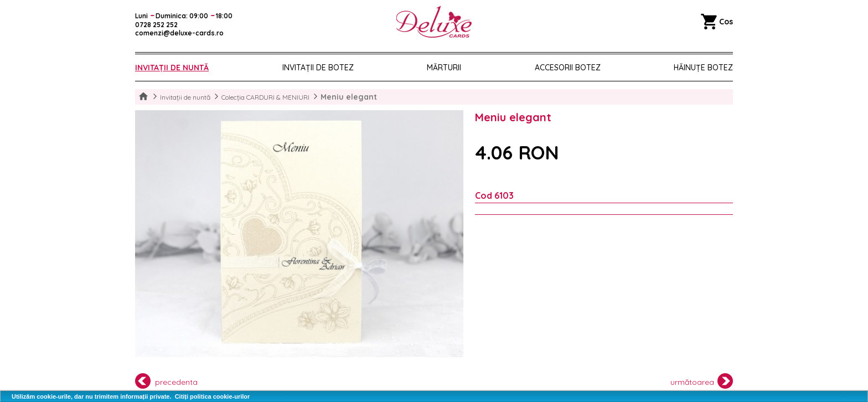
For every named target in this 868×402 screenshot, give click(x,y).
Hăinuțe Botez (703, 68)
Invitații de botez (318, 68)
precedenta (166, 381)
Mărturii (444, 68)
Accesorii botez (568, 68)
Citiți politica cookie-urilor (213, 396)
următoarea (702, 381)
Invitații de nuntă (172, 68)
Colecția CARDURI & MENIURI (265, 97)
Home (143, 97)
